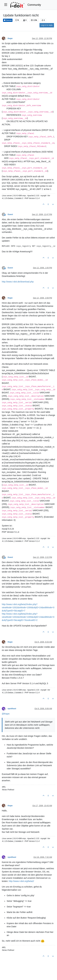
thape (10, 38)
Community (34, 5)
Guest (10, 214)
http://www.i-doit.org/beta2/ (21, 881)
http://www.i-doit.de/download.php (18, 282)
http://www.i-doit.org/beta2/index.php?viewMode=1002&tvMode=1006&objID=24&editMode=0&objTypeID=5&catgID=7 (28, 607)
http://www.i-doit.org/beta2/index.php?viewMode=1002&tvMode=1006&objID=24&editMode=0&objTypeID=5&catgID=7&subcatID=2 (28, 617)
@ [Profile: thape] (6, 714)
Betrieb (8, 20)
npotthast (12, 709)
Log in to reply (47, 25)
